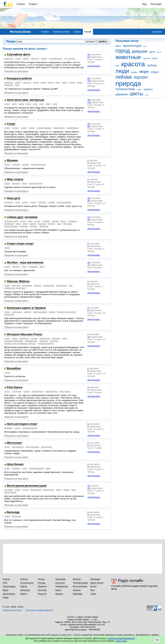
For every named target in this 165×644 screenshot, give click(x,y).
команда (33, 266)
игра (24, 266)
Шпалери (25, 590)
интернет (9, 224)
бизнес (51, 224)
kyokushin (9, 314)
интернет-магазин (14, 341)
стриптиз (17, 391)
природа (128, 83)
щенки (33, 224)
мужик (26, 164)
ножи (15, 338)
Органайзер (9, 594)
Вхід (144, 4)
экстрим (8, 490)
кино (25, 224)
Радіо (6, 597)
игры (25, 183)
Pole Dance (15, 387)
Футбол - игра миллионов (25, 263)
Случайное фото (19, 55)
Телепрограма (80, 583)
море (144, 72)
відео (72, 82)
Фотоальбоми (80, 586)
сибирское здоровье (15, 288)
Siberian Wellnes (18, 282)
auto (35, 104)
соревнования (44, 128)
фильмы (68, 224)
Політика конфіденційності (40, 610)
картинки (147, 58)
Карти (58, 590)
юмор (147, 95)
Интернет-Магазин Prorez (25, 334)
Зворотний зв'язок (12, 610)
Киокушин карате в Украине (26, 308)
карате (28, 312)
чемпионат (59, 128)
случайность (55, 58)
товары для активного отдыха (20, 343)
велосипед (36, 490)
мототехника (32, 447)
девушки (140, 51)
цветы (136, 94)
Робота (24, 579)
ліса (17, 85)
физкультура (36, 183)
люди (122, 71)
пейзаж (124, 77)
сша (59, 224)
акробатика (38, 391)
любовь (152, 65)
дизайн (159, 52)
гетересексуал (38, 164)
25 (89, 220)
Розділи (33, 4)
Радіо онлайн (131, 580)
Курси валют (97, 583)
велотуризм (10, 492)
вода (145, 46)
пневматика (31, 341)
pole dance (65, 391)
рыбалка (24, 338)
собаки (46, 221)
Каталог (77, 579)
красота (133, 64)
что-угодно (70, 58)
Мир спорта (15, 179)
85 (89, 78)
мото (28, 104)
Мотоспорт (15, 443)
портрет (141, 77)
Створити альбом (61, 32)
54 (89, 57)
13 (89, 54)
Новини (77, 590)
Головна (21, 4)
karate (52, 312)
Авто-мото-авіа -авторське (26, 100)
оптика (34, 338)
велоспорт (49, 490)
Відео (6, 590)
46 (89, 100)
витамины (61, 285)
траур (44, 58)
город (123, 51)
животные (128, 57)
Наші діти (14, 198)
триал (24, 128)
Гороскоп (60, 583)
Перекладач (9, 586)
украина (121, 94)
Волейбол (14, 369)
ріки (58, 82)
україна (148, 89)
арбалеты (45, 338)
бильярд (17, 516)
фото (64, 221)
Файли (24, 594)
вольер (34, 226)
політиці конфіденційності (121, 638)
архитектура (132, 46)
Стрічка (77, 32)
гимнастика (51, 391)
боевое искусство (67, 312)
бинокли (44, 341)
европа (42, 224)
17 (89, 265)
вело (59, 490)
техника (8, 428)
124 (89, 102)
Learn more (121, 641)
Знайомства (62, 586)
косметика (49, 285)
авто (118, 46)
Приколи (42, 586)
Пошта (6, 579)
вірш (80, 82)
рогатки (54, 341)
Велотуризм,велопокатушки (27, 486)
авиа (21, 104)
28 (89, 198)
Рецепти (42, 594)
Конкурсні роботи (19, 79)
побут (65, 82)
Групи (93, 594)
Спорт (11, 124)
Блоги (93, 586)
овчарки (24, 226)
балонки (44, 226)
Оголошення (27, 583)
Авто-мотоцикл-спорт (22, 424)
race (55, 104)
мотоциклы (18, 447)
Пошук (41, 579)
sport (48, 104)
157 (89, 81)
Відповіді (78, 594)
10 (89, 262)
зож (70, 285)
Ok (157, 640)
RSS (5, 583)
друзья (55, 221)
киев (117, 66)
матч (42, 266)
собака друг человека (22, 217)
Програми (60, 579)
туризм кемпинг (46, 343)
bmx (74, 490)
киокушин (17, 312)
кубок (32, 128)
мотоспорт (46, 447)
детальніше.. (94, 66)
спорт (139, 89)
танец (27, 391)
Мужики (12, 161)
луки (65, 338)
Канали (88, 32)
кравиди (9, 85)
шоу (25, 468)
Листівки (42, 590)
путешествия (125, 89)
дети (152, 52)
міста (51, 82)
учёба (51, 202)
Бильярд (13, 512)
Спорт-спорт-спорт (20, 244)
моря (44, 82)
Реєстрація (156, 4)
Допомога (157, 32)
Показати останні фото (16, 71)
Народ (24, 586)
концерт (16, 468)
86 (89, 126)
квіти (155, 58)
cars (42, 104)
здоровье (27, 285)
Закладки (95, 579)
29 (89, 124)
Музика (59, 594)
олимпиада (73, 128)
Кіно (92, 590)
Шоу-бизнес (15, 464)
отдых (155, 72)
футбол (16, 183)
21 (89, 486)
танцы (15, 128)
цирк (48, 468)
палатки (56, 338)
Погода (41, 583)
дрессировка (11, 226)
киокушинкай (40, 312)
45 (89, 201)
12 (89, 217)
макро (134, 72)
